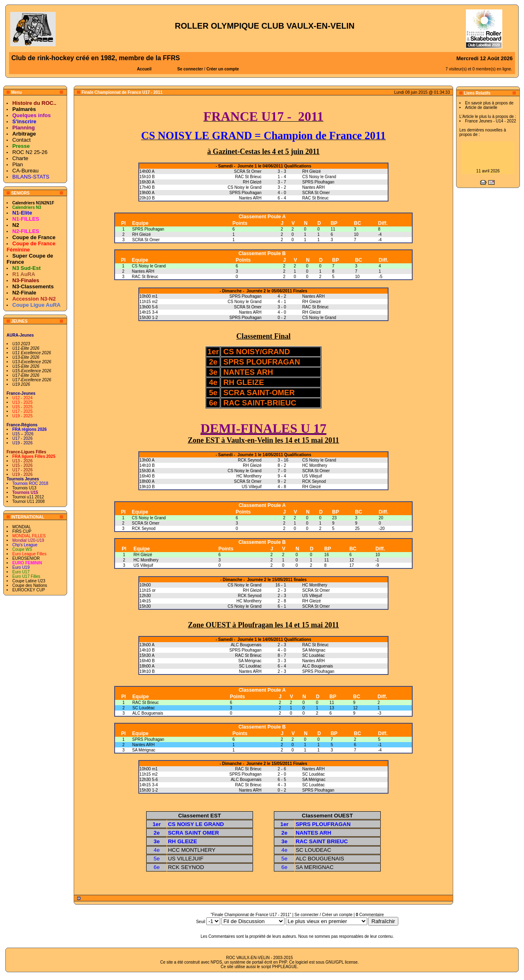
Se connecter (190, 69)
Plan (18, 164)
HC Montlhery (146, 560)
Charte (20, 158)
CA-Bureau (25, 171)
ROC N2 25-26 (30, 152)
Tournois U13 (24, 488)
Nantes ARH (143, 271)
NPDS (217, 962)
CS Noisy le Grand (149, 266)
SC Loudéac (143, 708)
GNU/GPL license (342, 962)
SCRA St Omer (146, 240)
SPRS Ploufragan (148, 229)
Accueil (144, 69)
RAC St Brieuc (145, 277)
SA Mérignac (144, 750)
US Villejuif (143, 565)
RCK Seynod (144, 528)
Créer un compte (222, 69)
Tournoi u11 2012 (28, 497)
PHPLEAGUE (285, 967)
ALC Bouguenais (148, 713)
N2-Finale (24, 293)
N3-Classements (33, 286)
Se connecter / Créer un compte (323, 915)
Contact (21, 140)
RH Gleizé (142, 234)
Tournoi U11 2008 (28, 501)
